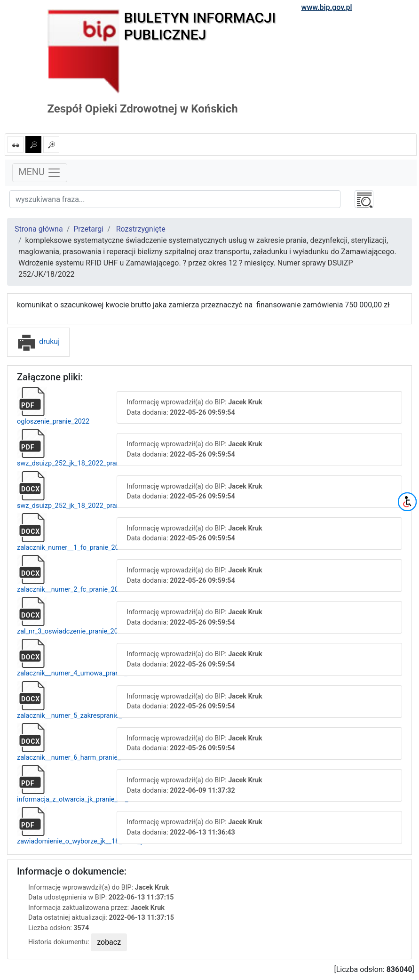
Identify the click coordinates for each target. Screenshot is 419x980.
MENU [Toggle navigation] (40, 173)
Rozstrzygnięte (141, 229)
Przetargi (88, 229)
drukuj (38, 341)
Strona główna (39, 229)
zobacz (109, 942)
